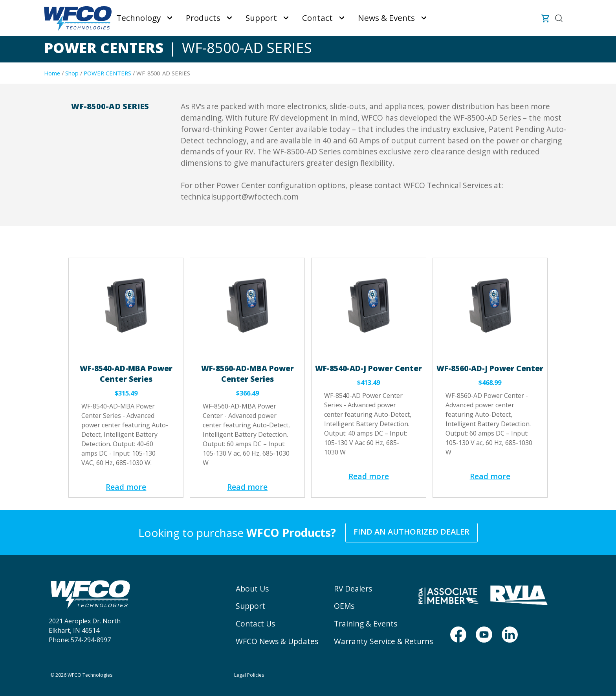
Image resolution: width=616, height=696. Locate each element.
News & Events (386, 18)
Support (261, 18)
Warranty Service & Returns (383, 641)
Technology (138, 18)
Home (52, 73)
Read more (126, 487)
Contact (317, 18)
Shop (72, 73)
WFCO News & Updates (277, 641)
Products (203, 18)
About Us (252, 589)
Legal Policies (249, 675)
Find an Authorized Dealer (412, 532)
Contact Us (255, 624)
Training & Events (366, 624)
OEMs (344, 606)
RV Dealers (353, 589)
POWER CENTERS (107, 73)
